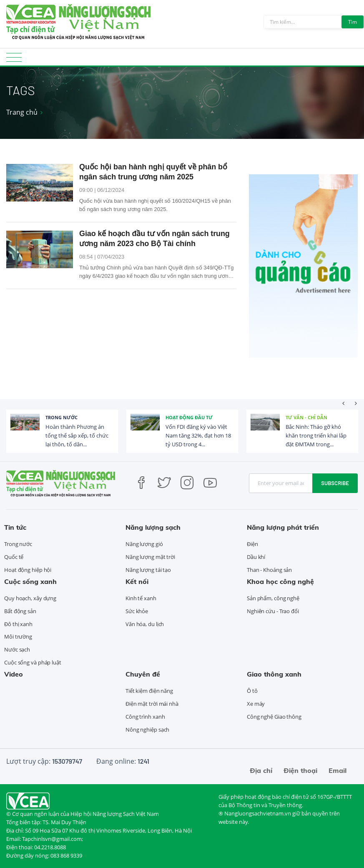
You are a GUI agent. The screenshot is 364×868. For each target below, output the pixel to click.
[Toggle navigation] (14, 60)
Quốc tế (14, 557)
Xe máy (256, 704)
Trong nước (62, 417)
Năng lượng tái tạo (148, 570)
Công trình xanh (145, 717)
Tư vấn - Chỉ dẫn (306, 417)
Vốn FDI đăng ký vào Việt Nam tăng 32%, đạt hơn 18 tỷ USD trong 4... (198, 435)
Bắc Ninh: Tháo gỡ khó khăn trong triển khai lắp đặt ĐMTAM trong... (316, 435)
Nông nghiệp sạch (147, 730)
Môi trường (18, 637)
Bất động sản (20, 611)
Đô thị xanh (18, 624)
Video (14, 674)
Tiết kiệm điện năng (149, 691)
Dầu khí (256, 557)
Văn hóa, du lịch (145, 624)
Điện (252, 544)
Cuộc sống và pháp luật (33, 662)
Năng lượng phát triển (283, 527)
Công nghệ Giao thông (274, 717)
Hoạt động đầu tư (189, 417)
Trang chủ (22, 112)
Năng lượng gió (144, 544)
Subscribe (335, 483)
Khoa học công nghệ (280, 581)
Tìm (353, 22)
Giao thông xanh (274, 674)
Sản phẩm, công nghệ (273, 598)
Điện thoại (300, 770)
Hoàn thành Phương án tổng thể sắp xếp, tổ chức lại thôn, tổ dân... (77, 435)
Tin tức (15, 527)
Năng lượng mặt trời (150, 557)
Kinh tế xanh (141, 598)
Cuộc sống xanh (30, 581)
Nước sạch (17, 649)
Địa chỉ (261, 770)
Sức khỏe (137, 611)
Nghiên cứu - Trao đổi (273, 611)
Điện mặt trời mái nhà (152, 704)
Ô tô (252, 691)
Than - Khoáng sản (269, 570)
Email (338, 770)
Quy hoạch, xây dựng (30, 598)
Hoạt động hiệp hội (28, 570)
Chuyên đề (143, 674)
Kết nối (137, 581)
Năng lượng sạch (153, 527)
